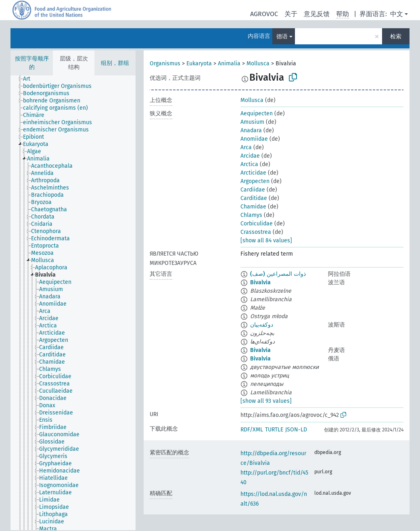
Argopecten (255, 181)
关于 (291, 14)
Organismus (165, 64)
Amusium (252, 122)
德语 (282, 36)
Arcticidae (253, 173)
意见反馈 (317, 14)
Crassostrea (256, 232)
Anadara (251, 130)
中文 (397, 14)
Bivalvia (260, 282)
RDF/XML (252, 430)
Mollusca (258, 64)
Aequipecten (257, 113)
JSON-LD (296, 430)
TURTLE (274, 430)
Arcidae (250, 156)
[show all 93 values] (266, 401)
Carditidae (254, 198)
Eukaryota (199, 64)
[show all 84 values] (266, 241)
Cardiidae (253, 190)
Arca (246, 147)
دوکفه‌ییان (262, 325)
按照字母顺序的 (32, 63)
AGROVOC (264, 14)
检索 (396, 36)
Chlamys (251, 215)
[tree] (73, 303)
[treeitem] (30, 79)
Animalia (229, 64)
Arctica (249, 164)
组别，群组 (115, 63)
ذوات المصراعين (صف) (278, 274)
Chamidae (253, 207)
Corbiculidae (257, 224)
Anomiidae (254, 139)
